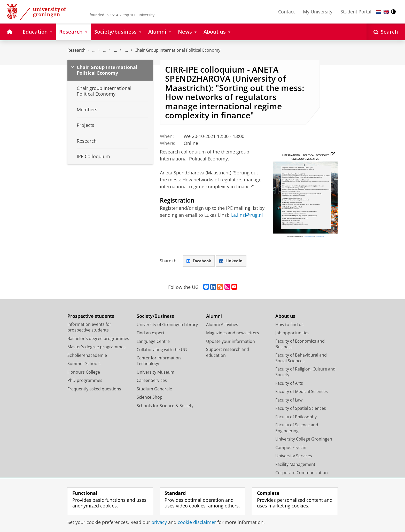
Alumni (214, 316)
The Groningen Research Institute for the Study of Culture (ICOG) (94, 50)
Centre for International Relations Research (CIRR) (126, 50)
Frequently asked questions (94, 389)
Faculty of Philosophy (296, 417)
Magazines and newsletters (233, 333)
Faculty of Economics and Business (300, 344)
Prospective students (91, 316)
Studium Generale (154, 389)
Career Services (152, 381)
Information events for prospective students (89, 327)
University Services (294, 456)
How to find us (289, 325)
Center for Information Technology (159, 361)
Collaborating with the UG (162, 350)
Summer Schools (84, 364)
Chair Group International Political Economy (177, 50)
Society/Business (155, 316)
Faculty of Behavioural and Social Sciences (301, 358)
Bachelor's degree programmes (98, 339)
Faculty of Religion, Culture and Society (305, 372)
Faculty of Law (289, 400)
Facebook (199, 261)
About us (285, 316)
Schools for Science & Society (165, 406)
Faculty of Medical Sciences (302, 392)
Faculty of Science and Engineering (297, 428)
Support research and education (228, 353)
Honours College (84, 372)
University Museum (155, 372)
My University (318, 12)
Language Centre (153, 342)
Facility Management (295, 465)
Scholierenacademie (87, 356)
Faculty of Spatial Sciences (301, 408)
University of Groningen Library (167, 325)
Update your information (231, 342)
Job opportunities (292, 333)
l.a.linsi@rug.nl (247, 215)
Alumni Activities (222, 325)
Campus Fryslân (291, 448)
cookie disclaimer (197, 522)
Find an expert (151, 333)
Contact (286, 12)
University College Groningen (304, 439)
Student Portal (356, 12)
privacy (159, 522)
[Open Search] (386, 32)
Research (76, 50)
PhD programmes (85, 381)
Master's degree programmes (96, 347)
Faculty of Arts (289, 383)
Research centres (115, 50)
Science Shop (150, 397)
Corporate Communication (302, 473)
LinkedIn (233, 261)
